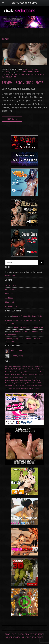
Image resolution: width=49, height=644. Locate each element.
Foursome (5, 74)
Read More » (12, 119)
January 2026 (10, 285)
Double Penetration (11, 372)
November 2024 (11, 306)
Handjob (17, 74)
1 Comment (34, 69)
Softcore (8, 386)
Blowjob (19, 369)
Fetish (7, 375)
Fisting (18, 375)
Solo (13, 386)
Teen (11, 77)
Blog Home (11, 634)
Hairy (11, 377)
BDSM (19, 366)
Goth (11, 74)
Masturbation (9, 380)
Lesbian (31, 74)
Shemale (30, 383)
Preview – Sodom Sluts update (22, 82)
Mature (16, 380)
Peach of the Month (25, 380)
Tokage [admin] (17, 356)
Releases (26, 69)
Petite (34, 380)
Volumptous (18, 388)
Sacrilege (24, 383)
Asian (11, 366)
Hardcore (24, 74)
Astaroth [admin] (12, 320)
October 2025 (10, 290)
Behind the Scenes (27, 366)
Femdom (29, 72)
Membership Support (32, 637)
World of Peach (34, 388)
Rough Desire (16, 383)
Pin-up (38, 380)
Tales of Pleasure (20, 386)
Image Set (28, 377)
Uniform (11, 388)
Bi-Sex (12, 72)
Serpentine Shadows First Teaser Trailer (27, 316)
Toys (15, 77)
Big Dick (8, 369)
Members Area (13, 637)
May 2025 (9, 294)
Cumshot (41, 369)
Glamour (41, 375)
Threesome (38, 386)
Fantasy (34, 372)
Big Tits (13, 369)
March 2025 (10, 302)
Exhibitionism (27, 372)
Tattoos (5, 77)
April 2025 (9, 298)
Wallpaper (25, 388)
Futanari (30, 375)
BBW (14, 366)
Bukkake (24, 369)
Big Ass (41, 366)
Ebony (24, 72)
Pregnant (8, 383)
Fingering (36, 72)
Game (35, 375)
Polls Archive (10, 275)
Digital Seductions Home (30, 634)
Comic (30, 369)
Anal (8, 72)
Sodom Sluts (39, 74)
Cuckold (18, 72)
